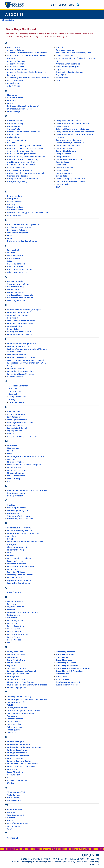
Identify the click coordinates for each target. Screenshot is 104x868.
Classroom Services (16, 168)
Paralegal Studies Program (19, 528)
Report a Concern (37, 862)
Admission (60, 47)
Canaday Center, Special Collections (23, 132)
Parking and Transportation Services (23, 533)
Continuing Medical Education (69, 159)
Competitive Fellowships (67, 151)
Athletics (60, 80)
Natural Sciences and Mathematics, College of (28, 490)
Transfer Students (15, 719)
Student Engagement (65, 652)
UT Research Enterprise (17, 780)
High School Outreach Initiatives (21, 321)
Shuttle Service (14, 663)
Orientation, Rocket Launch (19, 516)
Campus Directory (15, 123)
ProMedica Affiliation (16, 572)
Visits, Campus (14, 795)
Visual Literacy (14, 798)
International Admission (18, 368)
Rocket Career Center (17, 626)
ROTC (10, 643)
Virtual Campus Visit (16, 792)
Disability (11, 204)
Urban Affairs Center (16, 772)
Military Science (14, 468)
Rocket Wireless (14, 640)
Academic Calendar (16, 50)
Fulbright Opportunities (17, 272)
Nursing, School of (15, 496)
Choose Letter (8, 20)
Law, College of (14, 417)
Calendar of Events (16, 121)
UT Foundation (14, 775)
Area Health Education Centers (69, 72)
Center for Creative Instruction (21, 151)
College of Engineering (17, 181)
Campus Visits (14, 129)
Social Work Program (16, 668)
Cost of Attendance (65, 168)
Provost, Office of (15, 578)
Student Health (62, 657)
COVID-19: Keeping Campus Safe (70, 179)
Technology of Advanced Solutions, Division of (28, 699)
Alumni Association (64, 56)
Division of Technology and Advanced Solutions (28, 213)
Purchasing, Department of (19, 583)
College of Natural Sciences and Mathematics (76, 132)
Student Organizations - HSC (68, 666)
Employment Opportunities (19, 227)
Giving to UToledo (15, 281)
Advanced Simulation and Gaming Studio (74, 53)
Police (10, 553)
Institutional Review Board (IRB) (21, 357)
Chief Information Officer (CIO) (21, 162)
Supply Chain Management (68, 682)
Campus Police (14, 126)
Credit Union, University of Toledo (70, 181)
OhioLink (11, 505)
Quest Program (14, 592)
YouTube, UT (13, 838)
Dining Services (14, 199)
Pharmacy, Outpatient (17, 547)
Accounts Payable (15, 80)
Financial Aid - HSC (15, 267)
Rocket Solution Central (18, 634)
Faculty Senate (14, 258)
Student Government (65, 655)
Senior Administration (17, 660)
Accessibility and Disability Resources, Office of (28, 78)
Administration (14, 86)
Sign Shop (12, 666)
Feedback (93, 862)
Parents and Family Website (19, 531)
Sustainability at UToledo (67, 685)
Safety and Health (15, 652)
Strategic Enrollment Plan (18, 674)
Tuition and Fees (14, 727)
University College (15, 758)
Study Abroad (62, 677)
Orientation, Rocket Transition (20, 519)
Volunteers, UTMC (15, 800)
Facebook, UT (13, 250)
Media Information (15, 462)
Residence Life (14, 615)
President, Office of (16, 561)
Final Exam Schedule (16, 264)
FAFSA (10, 261)
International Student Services (20, 374)
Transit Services (14, 722)
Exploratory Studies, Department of (23, 241)
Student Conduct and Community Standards (27, 685)
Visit (54, 5)
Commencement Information (69, 140)
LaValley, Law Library (16, 414)
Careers (24, 862)
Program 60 (12, 569)
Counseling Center (64, 173)
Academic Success (16, 67)
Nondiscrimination (54, 862)
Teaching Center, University (19, 697)
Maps (10, 454)
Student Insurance (64, 660)
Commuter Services (65, 148)
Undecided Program (16, 742)
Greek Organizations (16, 301)
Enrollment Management (18, 233)
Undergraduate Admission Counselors (24, 747)
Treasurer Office (14, 724)
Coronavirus (61, 165)
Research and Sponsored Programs (23, 612)
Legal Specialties (15, 431)
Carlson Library (14, 137)
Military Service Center (17, 470)
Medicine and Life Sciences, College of (24, 465)
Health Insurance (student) (19, 312)
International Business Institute (21, 371)
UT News (11, 778)
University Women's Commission (22, 767)
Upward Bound (14, 769)
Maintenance (13, 448)
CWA (58, 187)
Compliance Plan (63, 154)
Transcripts (12, 716)
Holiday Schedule (15, 326)
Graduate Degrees (15, 292)
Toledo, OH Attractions (17, 708)
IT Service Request (15, 377)
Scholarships (13, 657)
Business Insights (15, 112)
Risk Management (15, 621)
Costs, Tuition (62, 170)
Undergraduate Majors (17, 753)
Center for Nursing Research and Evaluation (26, 157)
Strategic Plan (13, 677)
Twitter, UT (12, 733)
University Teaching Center (19, 761)
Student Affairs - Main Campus (21, 682)
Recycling (11, 604)
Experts (10, 238)
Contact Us (94, 864)
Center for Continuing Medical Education (25, 146)
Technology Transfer (16, 702)
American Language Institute (69, 64)
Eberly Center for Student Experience (23, 224)
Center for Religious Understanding (23, 159)
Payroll (10, 539)
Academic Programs (16, 64)
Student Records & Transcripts (69, 671)
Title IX (10, 705)
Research (11, 610)
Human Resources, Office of (19, 335)
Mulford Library (14, 478)
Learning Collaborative (17, 420)
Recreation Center (15, 601)
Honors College (14, 329)
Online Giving (13, 513)
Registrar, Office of (15, 607)
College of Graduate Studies (68, 121)
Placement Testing (15, 550)
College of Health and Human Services (73, 123)
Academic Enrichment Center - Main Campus (27, 53)
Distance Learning (15, 210)
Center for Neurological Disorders (22, 154)
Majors (10, 451)
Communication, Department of (70, 143)
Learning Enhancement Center (21, 423)
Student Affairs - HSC (16, 679)
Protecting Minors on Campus (20, 575)
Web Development (15, 815)
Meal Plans (12, 459)
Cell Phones (12, 143)
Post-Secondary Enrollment (19, 558)
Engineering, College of (17, 230)
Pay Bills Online (14, 536)
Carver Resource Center (18, 140)
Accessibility (70, 862)
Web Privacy (82, 862)
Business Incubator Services (19, 109)
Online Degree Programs (18, 510)
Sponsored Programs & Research (22, 671)
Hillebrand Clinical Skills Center (20, 323)
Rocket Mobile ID (14, 632)
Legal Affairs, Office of (17, 428)
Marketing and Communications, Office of (26, 456)
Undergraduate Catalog (18, 750)
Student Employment (17, 688)
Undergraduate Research (18, 755)
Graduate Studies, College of (20, 298)
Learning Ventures (15, 425)
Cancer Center (14, 134)
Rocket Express (14, 629)
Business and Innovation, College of (23, 106)
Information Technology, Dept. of (22, 344)
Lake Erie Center (14, 411)
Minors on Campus (15, 473)
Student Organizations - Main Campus (73, 668)
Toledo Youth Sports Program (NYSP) (23, 710)
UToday (11, 783)
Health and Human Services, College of (24, 310)
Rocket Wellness (14, 637)
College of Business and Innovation (23, 179)
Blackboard (12, 95)
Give (71, 5)
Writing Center (14, 826)
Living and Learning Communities (22, 436)
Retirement (12, 618)
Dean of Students (15, 196)
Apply (63, 5)
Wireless (11, 821)
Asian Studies (62, 78)
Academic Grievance (17, 61)
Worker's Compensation (18, 823)
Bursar (10, 103)
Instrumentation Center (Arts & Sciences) (25, 360)
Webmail (11, 818)
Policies (11, 555)
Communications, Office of (68, 146)
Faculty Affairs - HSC (16, 256)
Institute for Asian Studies (18, 346)
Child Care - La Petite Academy (21, 165)
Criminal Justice (63, 184)
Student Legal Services (66, 663)
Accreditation (13, 83)
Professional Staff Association (20, 567)
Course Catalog (63, 176)
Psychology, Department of (19, 580)
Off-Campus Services (17, 508)
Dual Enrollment (14, 215)
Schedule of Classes (16, 655)
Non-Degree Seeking (16, 493)
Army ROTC (61, 75)
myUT (10, 481)
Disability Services (15, 207)
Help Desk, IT (13, 318)
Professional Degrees (17, 564)
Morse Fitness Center (16, 476)
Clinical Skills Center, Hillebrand (21, 170)
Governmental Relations (18, 284)
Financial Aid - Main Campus (20, 269)
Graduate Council (15, 290)
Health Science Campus (18, 315)
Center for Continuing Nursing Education (25, 148)
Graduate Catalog (15, 287)
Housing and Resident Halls (19, 332)
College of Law (62, 126)
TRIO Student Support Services (20, 713)
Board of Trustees (15, 98)
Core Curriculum (63, 162)
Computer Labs (63, 157)
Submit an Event (63, 679)
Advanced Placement (66, 50)
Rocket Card (13, 623)
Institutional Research (17, 355)
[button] (78, 5)
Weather (11, 812)
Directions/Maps (14, 202)
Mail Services (13, 445)
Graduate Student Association (21, 295)
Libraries (11, 434)
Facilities (11, 253)
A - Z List (16, 862)
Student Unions (63, 674)
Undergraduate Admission (19, 744)
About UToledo (14, 47)
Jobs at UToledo (16, 402)
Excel (9, 236)
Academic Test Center (17, 69)
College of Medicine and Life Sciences (72, 129)
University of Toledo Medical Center (23, 764)
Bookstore (12, 101)
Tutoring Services (15, 730)
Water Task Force (15, 809)
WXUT (10, 829)
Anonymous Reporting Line (68, 67)
